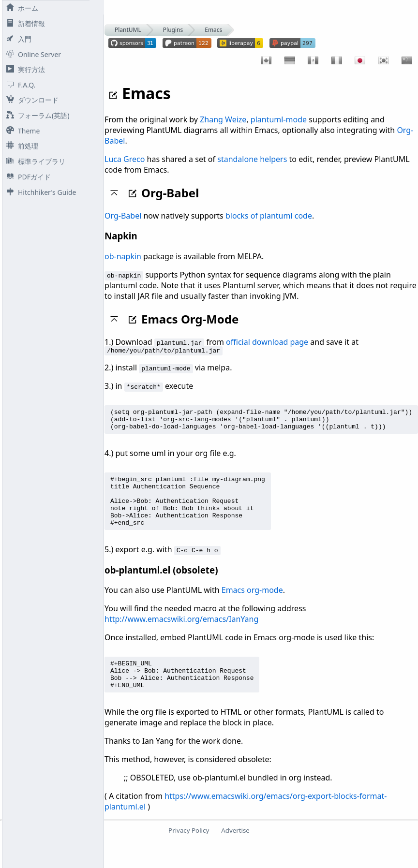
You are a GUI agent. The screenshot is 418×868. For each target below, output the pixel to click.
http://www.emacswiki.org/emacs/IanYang (181, 635)
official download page (267, 342)
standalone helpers (252, 159)
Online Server (32, 54)
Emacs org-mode (252, 606)
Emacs (213, 30)
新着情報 (24, 23)
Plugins (173, 30)
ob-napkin (123, 256)
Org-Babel (123, 216)
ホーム (20, 8)
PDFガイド (27, 177)
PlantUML (128, 30)
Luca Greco (125, 159)
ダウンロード (30, 100)
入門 (17, 39)
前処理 (20, 146)
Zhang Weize (223, 119)
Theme (21, 131)
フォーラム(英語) (36, 115)
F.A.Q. (19, 85)
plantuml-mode (279, 119)
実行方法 (24, 69)
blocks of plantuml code (269, 216)
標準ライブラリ (34, 161)
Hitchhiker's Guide (39, 192)
